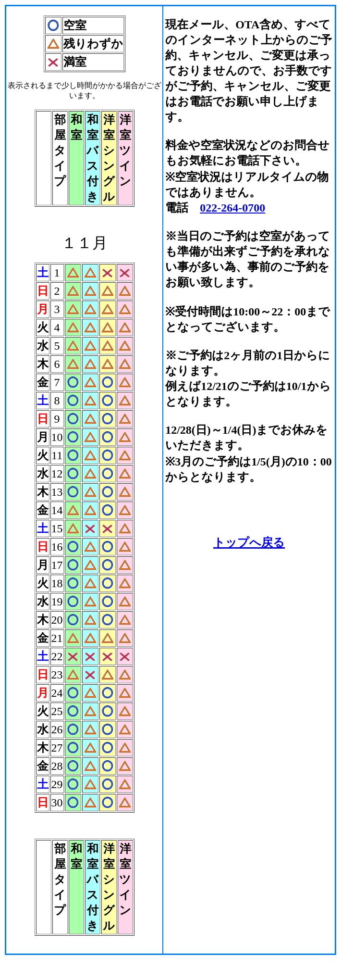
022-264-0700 (232, 208)
